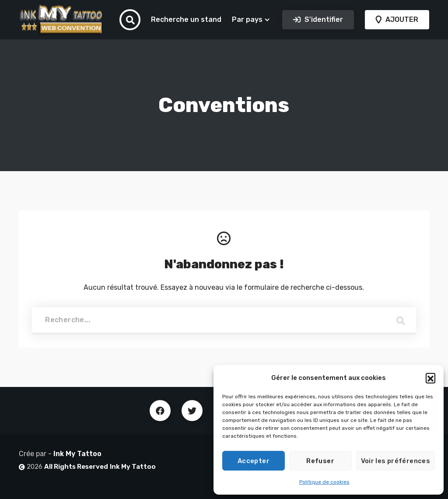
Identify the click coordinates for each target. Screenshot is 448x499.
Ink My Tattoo (77, 454)
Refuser (320, 461)
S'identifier (323, 19)
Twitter (192, 411)
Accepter (254, 461)
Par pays (247, 19)
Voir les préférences (396, 461)
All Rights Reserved (76, 467)
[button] (430, 378)
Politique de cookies (324, 482)
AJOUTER (401, 19)
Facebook (160, 411)
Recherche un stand (186, 19)
